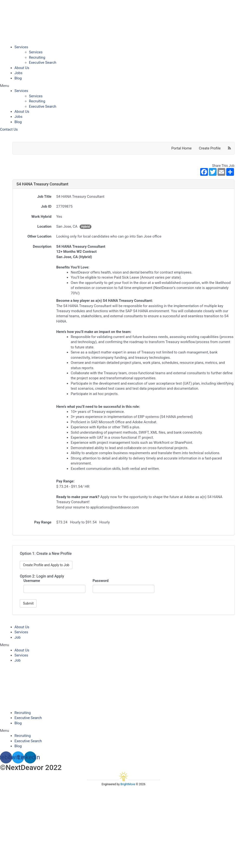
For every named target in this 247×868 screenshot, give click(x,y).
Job (17, 637)
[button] (123, 86)
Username (32, 581)
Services (21, 47)
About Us (22, 68)
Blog (18, 78)
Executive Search (43, 63)
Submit (28, 603)
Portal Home (181, 148)
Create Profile (210, 148)
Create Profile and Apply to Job (46, 565)
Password (101, 581)
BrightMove (128, 784)
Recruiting (37, 57)
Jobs (18, 73)
